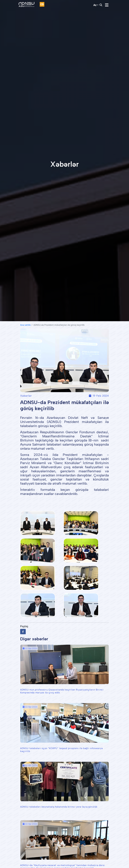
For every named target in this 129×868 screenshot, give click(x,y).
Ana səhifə (25, 325)
